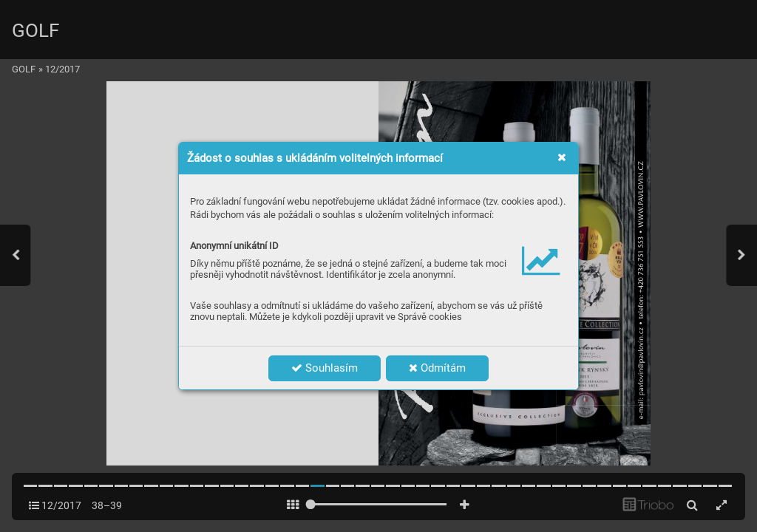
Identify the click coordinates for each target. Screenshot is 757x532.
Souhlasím (325, 368)
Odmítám (437, 368)
